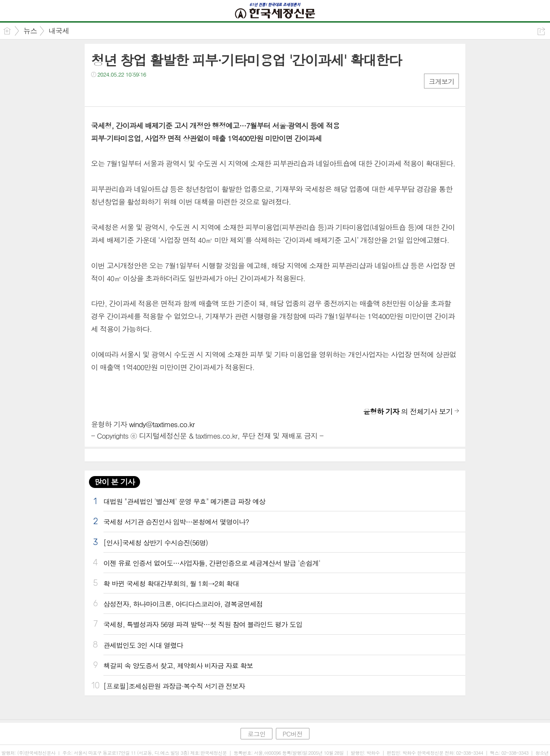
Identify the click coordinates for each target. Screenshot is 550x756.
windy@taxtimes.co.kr (162, 424)
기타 (150, 92)
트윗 (116, 92)
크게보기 (441, 81)
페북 (99, 92)
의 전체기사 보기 (408, 411)
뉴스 (30, 31)
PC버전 (293, 734)
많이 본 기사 (115, 482)
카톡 (133, 92)
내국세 (59, 31)
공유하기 (541, 31)
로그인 (256, 734)
